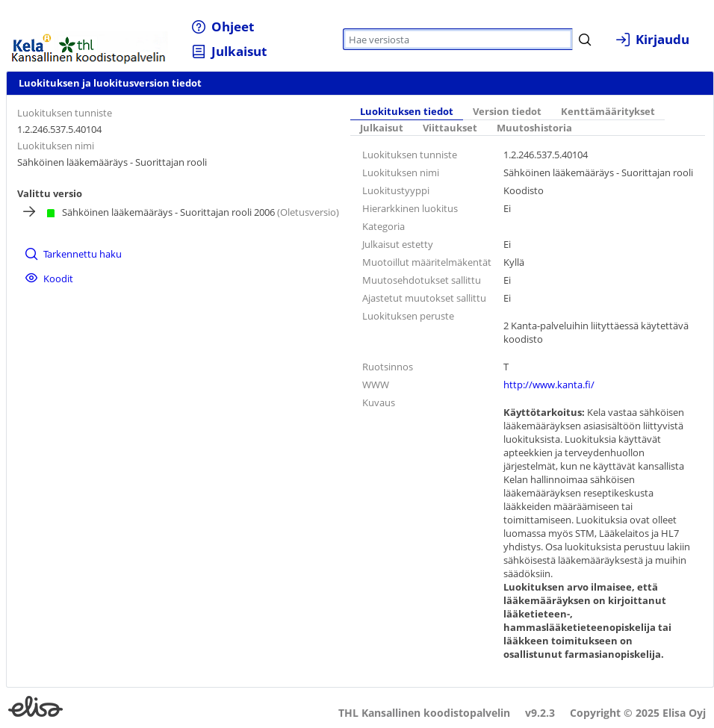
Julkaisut (382, 128)
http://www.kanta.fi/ (549, 385)
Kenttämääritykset (608, 112)
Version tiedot (507, 112)
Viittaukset (450, 128)
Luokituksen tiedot (407, 112)
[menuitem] (223, 27)
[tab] (407, 112)
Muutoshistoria (534, 128)
